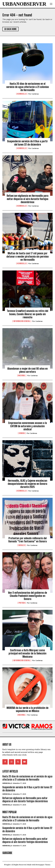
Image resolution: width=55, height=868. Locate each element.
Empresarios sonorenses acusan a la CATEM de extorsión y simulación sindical (28, 426)
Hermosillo (22, 94)
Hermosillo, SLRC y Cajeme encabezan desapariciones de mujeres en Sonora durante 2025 (27, 484)
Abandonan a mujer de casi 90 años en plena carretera (27, 370)
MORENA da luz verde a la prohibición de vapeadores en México (27, 709)
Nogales (22, 545)
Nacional (22, 376)
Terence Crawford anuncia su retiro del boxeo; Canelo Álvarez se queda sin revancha (27, 314)
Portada (22, 603)
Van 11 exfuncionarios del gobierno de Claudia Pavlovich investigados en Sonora (27, 596)
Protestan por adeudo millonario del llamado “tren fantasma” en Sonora (28, 540)
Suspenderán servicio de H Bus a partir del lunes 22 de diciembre (27, 143)
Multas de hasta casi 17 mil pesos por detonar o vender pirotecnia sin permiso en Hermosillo (28, 256)
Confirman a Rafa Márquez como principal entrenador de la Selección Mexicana (27, 653)
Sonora (22, 433)
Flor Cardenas (33, 94)
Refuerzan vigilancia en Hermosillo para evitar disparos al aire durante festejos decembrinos (28, 199)
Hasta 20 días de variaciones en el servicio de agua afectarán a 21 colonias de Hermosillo (28, 87)
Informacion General (22, 321)
